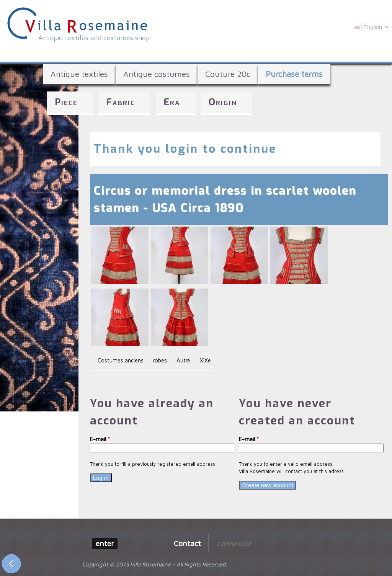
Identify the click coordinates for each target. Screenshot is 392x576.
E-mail (100, 439)
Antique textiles (79, 74)
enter (105, 543)
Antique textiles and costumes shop (94, 38)
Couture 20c (228, 74)
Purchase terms (294, 74)
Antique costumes (157, 74)
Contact (187, 543)
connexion (234, 543)
